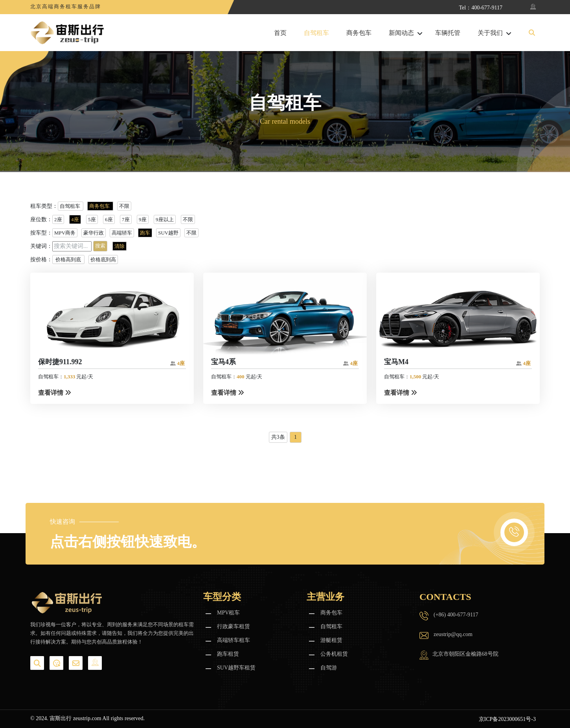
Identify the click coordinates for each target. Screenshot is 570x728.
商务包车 (359, 33)
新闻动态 (401, 33)
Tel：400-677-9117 (481, 8)
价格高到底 (68, 259)
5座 (92, 219)
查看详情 (55, 393)
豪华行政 (94, 233)
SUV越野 (168, 233)
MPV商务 (65, 233)
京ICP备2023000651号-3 (507, 719)
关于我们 (490, 33)
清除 (120, 246)
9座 (143, 219)
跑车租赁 (228, 654)
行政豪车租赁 (234, 626)
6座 (109, 219)
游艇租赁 (331, 640)
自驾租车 (316, 33)
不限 (124, 206)
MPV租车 (228, 613)
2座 (58, 219)
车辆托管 (448, 33)
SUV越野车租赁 (236, 668)
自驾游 (329, 668)
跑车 (145, 233)
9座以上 (165, 219)
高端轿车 (122, 233)
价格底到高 (103, 259)
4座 (75, 219)
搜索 (100, 246)
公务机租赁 (334, 654)
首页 (280, 33)
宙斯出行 (61, 718)
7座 (126, 219)
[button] (532, 33)
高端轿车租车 (234, 640)
